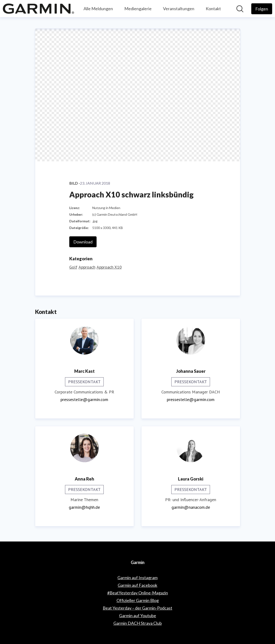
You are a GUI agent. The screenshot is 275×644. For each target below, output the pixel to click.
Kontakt (213, 9)
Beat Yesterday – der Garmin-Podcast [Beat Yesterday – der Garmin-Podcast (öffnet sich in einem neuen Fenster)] (137, 608)
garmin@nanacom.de (191, 507)
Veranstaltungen (179, 9)
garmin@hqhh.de (84, 507)
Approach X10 (109, 267)
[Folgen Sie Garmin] (262, 9)
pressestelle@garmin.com (84, 399)
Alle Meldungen (98, 9)
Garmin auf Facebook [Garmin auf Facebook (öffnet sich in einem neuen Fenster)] (137, 585)
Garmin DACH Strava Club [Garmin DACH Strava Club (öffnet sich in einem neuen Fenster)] (138, 623)
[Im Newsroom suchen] (240, 9)
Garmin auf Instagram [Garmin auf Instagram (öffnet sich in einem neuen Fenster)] (137, 578)
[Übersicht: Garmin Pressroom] (38, 9)
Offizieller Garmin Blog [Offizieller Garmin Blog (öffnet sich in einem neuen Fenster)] (138, 600)
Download (83, 242)
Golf (73, 267)
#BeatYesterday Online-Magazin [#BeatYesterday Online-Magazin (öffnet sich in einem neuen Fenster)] (138, 593)
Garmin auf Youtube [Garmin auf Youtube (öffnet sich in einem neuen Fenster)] (138, 616)
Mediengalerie (138, 9)
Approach (87, 267)
